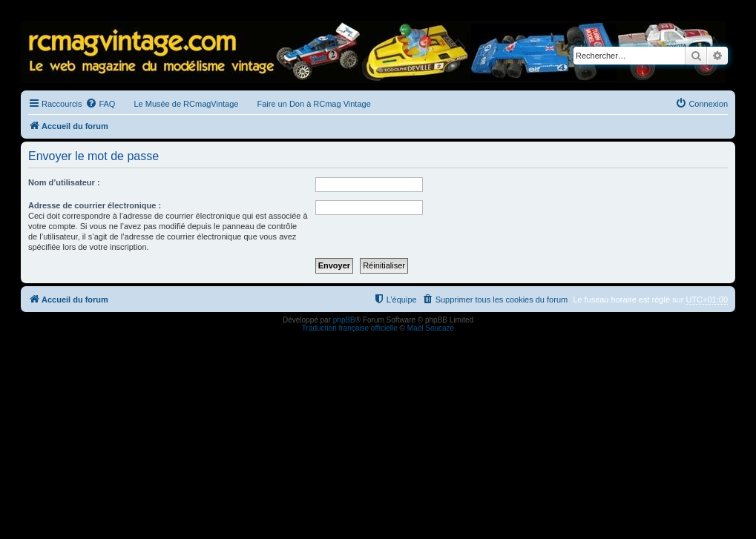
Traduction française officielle (350, 328)
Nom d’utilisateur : (64, 182)
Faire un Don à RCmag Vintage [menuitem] (313, 104)
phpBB (344, 320)
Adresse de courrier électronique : (95, 205)
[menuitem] (100, 104)
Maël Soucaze (431, 328)
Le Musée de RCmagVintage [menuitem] (186, 104)
